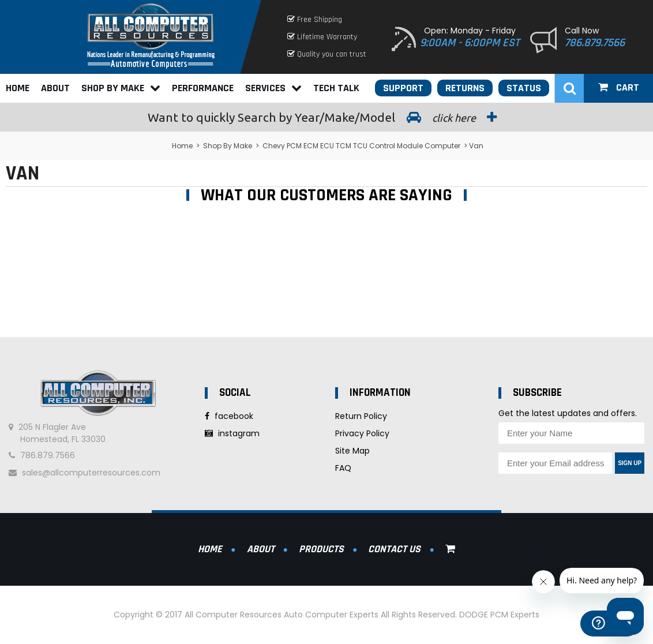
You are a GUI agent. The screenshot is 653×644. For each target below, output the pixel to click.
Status (524, 88)
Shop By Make (121, 88)
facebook (229, 416)
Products (321, 549)
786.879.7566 (595, 43)
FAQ (343, 468)
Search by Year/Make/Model (326, 117)
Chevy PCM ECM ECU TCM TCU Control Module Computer (361, 146)
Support (403, 88)
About (55, 88)
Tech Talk (336, 88)
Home (18, 88)
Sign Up (630, 463)
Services (273, 88)
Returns (465, 88)
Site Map (352, 451)
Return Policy (361, 416)
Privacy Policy (362, 433)
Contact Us (394, 549)
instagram (232, 433)
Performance (203, 88)
